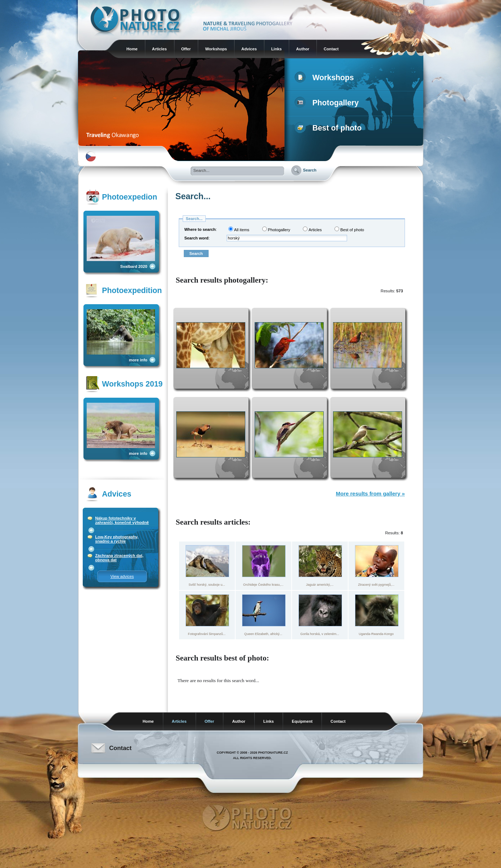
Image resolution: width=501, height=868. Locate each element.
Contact (331, 49)
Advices (249, 49)
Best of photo (330, 128)
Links (276, 49)
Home (132, 49)
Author (303, 49)
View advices (122, 576)
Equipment (302, 721)
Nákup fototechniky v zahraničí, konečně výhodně (122, 520)
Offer (186, 49)
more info (138, 360)
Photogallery (328, 103)
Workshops (216, 49)
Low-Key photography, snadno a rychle (117, 539)
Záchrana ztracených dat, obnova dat (119, 558)
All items (239, 229)
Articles (160, 49)
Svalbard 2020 (134, 266)
